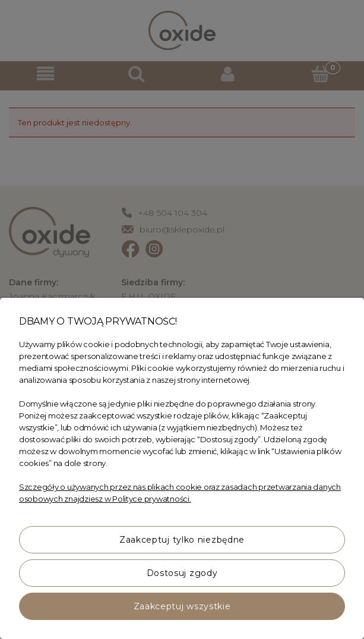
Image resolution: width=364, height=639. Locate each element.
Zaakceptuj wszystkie (182, 606)
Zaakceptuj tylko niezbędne (182, 540)
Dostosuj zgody (182, 573)
